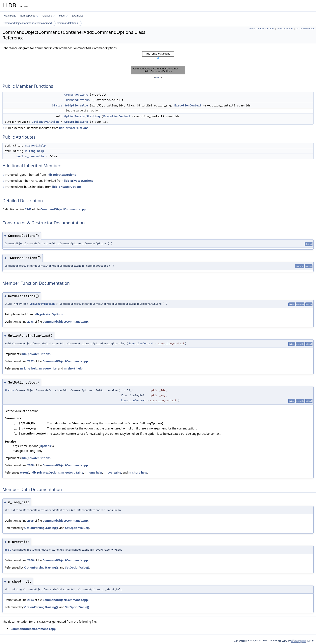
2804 (30, 600)
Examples (78, 16)
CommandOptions (67, 23)
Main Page (10, 16)
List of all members (305, 29)
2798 (30, 321)
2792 (30, 361)
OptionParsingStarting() (41, 528)
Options (45, 446)
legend (158, 77)
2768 (30, 465)
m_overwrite (35, 156)
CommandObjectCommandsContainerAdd (27, 23)
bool (20, 156)
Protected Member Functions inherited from (48, 181)
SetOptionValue (76, 105)
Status (57, 105)
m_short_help (36, 146)
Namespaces (29, 16)
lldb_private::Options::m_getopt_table (57, 472)
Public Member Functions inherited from (45, 128)
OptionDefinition (45, 122)
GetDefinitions (76, 122)
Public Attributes (285, 29)
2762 (28, 209)
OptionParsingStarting (82, 116)
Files (63, 16)
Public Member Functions (262, 29)
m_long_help (35, 151)
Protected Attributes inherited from (42, 187)
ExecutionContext (188, 105)
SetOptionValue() (77, 528)
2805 (30, 521)
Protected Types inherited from (39, 175)
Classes (49, 16)
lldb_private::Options (74, 128)
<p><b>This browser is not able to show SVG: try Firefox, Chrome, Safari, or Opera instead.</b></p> (158, 63)
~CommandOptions (77, 100)
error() (24, 472)
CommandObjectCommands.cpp (63, 209)
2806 (30, 560)
